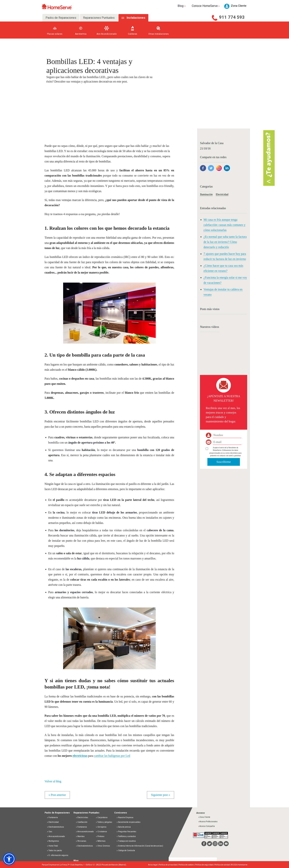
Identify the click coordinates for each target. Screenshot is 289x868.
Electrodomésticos (55, 827)
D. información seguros (58, 855)
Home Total (52, 846)
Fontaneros (81, 827)
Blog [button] (182, 6)
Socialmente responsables (128, 822)
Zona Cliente (204, 817)
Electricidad (222, 194)
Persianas (81, 841)
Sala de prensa (124, 827)
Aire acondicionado (56, 836)
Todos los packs (54, 850)
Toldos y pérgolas (104, 822)
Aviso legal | (153, 865)
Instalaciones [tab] (136, 18)
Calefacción (82, 822)
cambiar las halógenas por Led (112, 756)
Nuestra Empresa (125, 817)
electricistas (80, 756)
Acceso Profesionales (208, 822)
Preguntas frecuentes (126, 832)
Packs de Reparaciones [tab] (61, 18)
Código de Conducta (126, 850)
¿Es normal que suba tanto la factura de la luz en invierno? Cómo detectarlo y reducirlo (225, 242)
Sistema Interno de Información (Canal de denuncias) (141, 846)
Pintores (100, 836)
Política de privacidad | (169, 865)
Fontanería (52, 817)
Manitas (80, 836)
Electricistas (82, 817)
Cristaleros (101, 832)
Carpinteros (102, 817)
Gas (50, 832)
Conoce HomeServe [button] (206, 6)
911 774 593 (232, 17)
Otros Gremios (103, 846)
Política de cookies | (187, 865)
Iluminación (206, 194)
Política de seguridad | (205, 865)
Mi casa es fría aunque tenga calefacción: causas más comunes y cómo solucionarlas (224, 225)
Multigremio (53, 841)
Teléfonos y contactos (126, 836)
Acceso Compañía (206, 826)
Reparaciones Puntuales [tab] (99, 18)
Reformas (101, 841)
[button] (9, 859)
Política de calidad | (223, 865)
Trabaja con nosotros (126, 841)
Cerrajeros (101, 827)
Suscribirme (224, 462)
